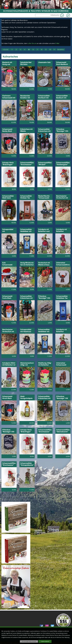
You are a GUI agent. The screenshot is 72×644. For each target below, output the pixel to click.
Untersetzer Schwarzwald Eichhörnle (61, 364)
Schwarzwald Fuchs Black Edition (7, 297)
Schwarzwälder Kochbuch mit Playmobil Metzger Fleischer (44, 97)
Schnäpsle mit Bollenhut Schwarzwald (62, 230)
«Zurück (6, 49)
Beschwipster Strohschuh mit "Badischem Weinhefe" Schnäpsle (8, 331)
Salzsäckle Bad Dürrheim (26, 63)
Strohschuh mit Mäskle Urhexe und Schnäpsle (44, 264)
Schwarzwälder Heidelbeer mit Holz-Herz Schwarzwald (26, 230)
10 (50, 49)
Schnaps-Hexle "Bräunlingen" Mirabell (8, 164)
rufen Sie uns (32, 43)
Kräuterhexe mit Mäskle (26, 130)
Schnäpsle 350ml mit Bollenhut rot (9, 364)
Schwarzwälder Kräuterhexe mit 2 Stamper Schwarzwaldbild (45, 397)
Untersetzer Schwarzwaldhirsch (63, 264)
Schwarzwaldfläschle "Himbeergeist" (63, 164)
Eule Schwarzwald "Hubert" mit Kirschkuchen (7, 264)
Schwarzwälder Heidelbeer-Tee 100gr (62, 297)
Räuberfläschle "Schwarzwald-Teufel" (44, 197)
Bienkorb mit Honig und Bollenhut (7, 63)
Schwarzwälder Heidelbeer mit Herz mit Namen (44, 331)
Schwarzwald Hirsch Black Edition (7, 397)
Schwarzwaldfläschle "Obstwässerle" (63, 431)
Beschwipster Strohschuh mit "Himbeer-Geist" (62, 197)
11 (54, 49)
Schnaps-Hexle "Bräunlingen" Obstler (26, 431)
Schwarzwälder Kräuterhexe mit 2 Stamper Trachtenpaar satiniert (44, 130)
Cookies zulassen (45, 641)
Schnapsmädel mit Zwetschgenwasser (9, 230)
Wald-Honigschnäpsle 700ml (26, 397)
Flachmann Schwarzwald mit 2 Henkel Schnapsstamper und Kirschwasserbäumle (9, 97)
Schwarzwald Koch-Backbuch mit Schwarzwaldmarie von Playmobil (63, 63)
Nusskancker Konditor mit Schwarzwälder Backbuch (26, 97)
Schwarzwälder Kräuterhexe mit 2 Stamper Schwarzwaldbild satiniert (27, 297)
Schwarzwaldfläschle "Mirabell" (45, 164)
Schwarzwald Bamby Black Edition (7, 130)
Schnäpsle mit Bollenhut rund (44, 230)
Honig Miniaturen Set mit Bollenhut (27, 264)
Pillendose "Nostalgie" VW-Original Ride (9, 431)
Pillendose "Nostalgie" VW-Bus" (62, 130)
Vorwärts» (61, 49)
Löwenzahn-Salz (44, 63)
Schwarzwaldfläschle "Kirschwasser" (27, 164)
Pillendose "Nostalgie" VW (62, 397)
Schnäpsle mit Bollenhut (62, 331)
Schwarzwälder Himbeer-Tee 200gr (26, 197)
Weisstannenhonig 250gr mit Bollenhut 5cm (27, 364)
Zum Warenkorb (68, 14)
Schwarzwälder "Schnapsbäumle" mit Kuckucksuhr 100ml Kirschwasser (27, 464)
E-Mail (57, 43)
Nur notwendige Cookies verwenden (29, 641)
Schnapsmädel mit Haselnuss (26, 331)
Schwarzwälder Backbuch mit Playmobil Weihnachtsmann (63, 97)
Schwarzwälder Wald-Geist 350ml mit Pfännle (8, 197)
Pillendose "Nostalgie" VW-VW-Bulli (44, 297)
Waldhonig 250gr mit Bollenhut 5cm (45, 364)
